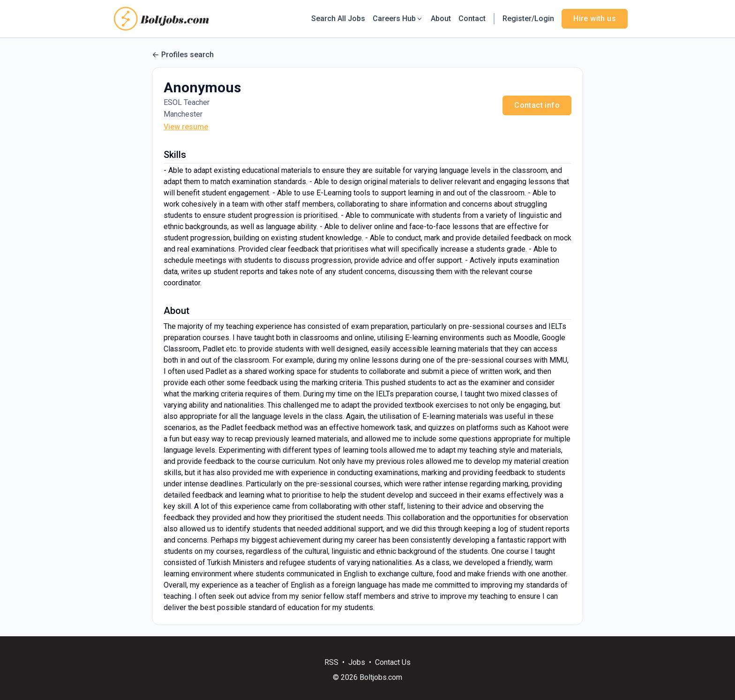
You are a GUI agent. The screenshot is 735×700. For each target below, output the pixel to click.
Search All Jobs (338, 19)
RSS (331, 662)
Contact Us (393, 662)
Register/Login (528, 19)
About (441, 19)
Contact (472, 19)
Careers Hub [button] (398, 19)
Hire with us (595, 19)
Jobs (357, 662)
